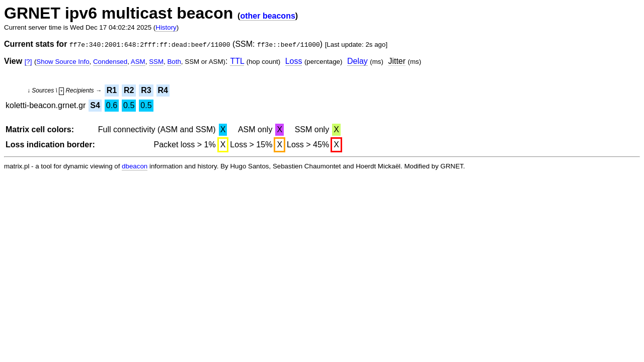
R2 (129, 90)
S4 (95, 105)
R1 (112, 90)
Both (174, 62)
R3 (146, 90)
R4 (163, 90)
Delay (357, 61)
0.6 (112, 105)
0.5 (129, 105)
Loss (294, 61)
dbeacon (135, 166)
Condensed (110, 62)
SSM (156, 62)
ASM (138, 62)
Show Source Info (63, 62)
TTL (237, 61)
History (166, 27)
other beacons (267, 16)
